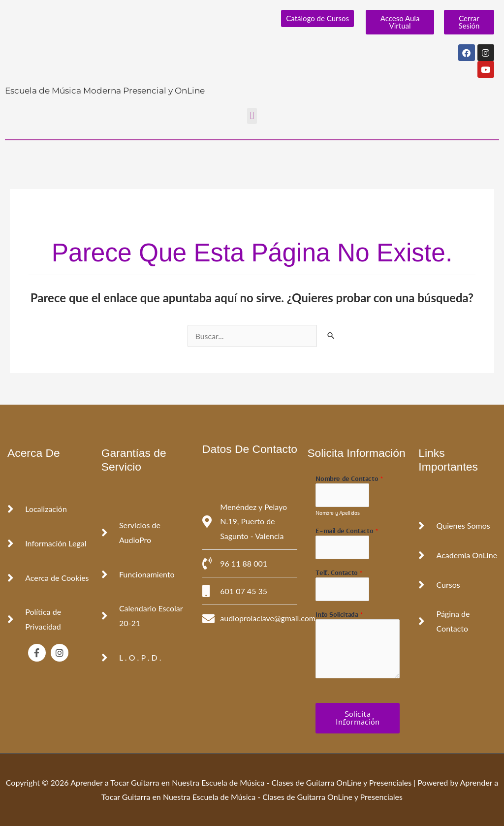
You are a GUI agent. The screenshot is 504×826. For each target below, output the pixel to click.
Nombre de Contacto (349, 479)
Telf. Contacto (339, 573)
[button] (252, 116)
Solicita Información (358, 718)
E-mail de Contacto (347, 531)
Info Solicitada (339, 615)
